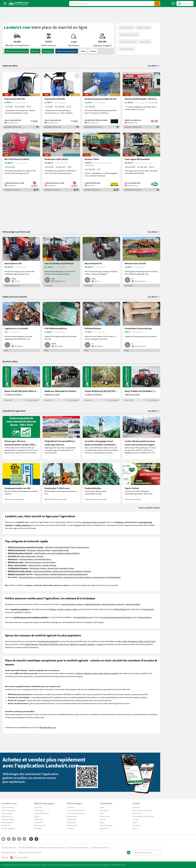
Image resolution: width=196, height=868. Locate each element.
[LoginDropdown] (185, 4)
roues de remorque (49, 565)
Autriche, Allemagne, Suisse (87, 673)
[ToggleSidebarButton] (5, 4)
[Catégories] (31, 839)
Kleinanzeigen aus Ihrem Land (16, 232)
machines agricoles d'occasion (94, 522)
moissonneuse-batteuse (42, 571)
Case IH (147, 641)
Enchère (93, 51)
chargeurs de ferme (41, 574)
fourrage (120, 604)
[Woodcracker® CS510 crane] (61, 483)
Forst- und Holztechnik (76, 813)
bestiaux (53, 609)
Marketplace (48, 51)
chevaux (60, 609)
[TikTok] (19, 839)
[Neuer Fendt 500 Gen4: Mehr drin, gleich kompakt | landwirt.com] (21, 384)
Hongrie (107, 673)
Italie (101, 673)
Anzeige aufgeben (8, 828)
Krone (67, 644)
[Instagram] (9, 839)
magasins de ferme (109, 604)
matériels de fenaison (92, 604)
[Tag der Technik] (141, 483)
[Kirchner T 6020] (101, 162)
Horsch (101, 644)
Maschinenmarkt (8, 807)
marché (77, 525)
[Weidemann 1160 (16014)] (61, 162)
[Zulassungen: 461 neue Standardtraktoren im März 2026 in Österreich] (21, 438)
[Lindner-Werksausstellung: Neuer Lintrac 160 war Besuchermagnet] (141, 438)
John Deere (49, 547)
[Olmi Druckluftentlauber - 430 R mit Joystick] (141, 100)
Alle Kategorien (7, 822)
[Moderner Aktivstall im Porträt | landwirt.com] (61, 384)
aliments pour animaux (129, 35)
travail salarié (148, 609)
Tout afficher (154, 66)
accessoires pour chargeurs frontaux (49, 577)
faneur (48, 550)
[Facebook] (14, 839)
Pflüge (37, 816)
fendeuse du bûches (72, 553)
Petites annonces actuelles (15, 297)
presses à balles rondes (60, 550)
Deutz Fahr (54, 644)
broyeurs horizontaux (33, 562)
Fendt (57, 547)
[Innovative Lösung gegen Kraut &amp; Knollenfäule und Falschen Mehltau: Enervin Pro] (101, 438)
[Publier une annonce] (173, 4)
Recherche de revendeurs (67, 51)
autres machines (145, 617)
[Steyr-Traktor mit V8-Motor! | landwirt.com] (141, 384)
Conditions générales (99, 847)
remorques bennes (26, 559)
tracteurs (80, 604)
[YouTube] (3, 839)
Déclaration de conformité (29, 852)
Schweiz (136, 819)
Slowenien (136, 825)
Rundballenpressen (42, 813)
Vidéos (83, 51)
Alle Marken (6, 825)
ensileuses (87, 571)
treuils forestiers (40, 553)
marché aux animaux (128, 42)
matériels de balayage (58, 574)
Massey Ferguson (32, 644)
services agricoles (127, 49)
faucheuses (31, 550)
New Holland (65, 547)
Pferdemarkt (72, 819)
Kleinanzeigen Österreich (142, 810)
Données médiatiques (28, 847)
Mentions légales (9, 852)
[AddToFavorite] (37, 76)
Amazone (91, 644)
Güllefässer (39, 819)
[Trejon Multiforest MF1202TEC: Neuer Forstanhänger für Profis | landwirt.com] (101, 384)
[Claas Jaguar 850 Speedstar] (141, 162)
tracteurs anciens (83, 547)
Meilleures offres (10, 66)
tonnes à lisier (53, 568)
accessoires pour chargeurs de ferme (78, 577)
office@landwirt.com (48, 727)
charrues (40, 556)
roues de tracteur (35, 565)
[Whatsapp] (24, 839)
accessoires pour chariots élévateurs (107, 577)
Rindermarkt (72, 816)
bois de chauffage (133, 604)
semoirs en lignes (49, 562)
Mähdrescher (39, 810)
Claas (73, 547)
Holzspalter (39, 822)
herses (23, 556)
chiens (75, 609)
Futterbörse (71, 822)
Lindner (140, 641)
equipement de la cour (83, 617)
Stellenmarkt (72, 825)
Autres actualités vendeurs (150, 508)
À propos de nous (9, 847)
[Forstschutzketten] (101, 483)
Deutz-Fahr (104, 828)
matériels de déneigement (78, 574)
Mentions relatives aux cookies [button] (52, 847)
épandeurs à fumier (67, 568)
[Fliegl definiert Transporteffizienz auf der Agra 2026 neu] (61, 438)
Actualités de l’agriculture (14, 411)
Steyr (120, 641)
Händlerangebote (8, 810)
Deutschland (137, 813)
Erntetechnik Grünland (76, 810)
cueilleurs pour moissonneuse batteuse (67, 571)
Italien (135, 822)
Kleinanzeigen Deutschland (143, 816)
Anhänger (38, 828)
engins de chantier (68, 604)
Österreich (136, 807)
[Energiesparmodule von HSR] (21, 483)
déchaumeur (31, 556)
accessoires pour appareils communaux (117, 617)
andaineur (41, 550)
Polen (135, 828)
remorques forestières (55, 553)
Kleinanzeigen (7, 813)
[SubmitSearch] (157, 4)
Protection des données (78, 847)
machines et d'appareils (48, 641)
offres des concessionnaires (17, 51)
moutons (68, 609)
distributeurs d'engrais (38, 568)
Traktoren (38, 807)
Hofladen (71, 828)
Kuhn (61, 644)
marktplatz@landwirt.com (117, 865)
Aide (5, 857)
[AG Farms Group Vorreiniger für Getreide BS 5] (101, 100)
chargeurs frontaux (26, 577)
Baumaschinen (40, 825)
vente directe (145, 42)
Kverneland (82, 644)
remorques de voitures (42, 559)
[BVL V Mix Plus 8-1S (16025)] (21, 162)
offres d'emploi (120, 609)
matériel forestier (144, 28)
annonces (35, 51)
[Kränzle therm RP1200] (21, 100)
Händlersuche (7, 816)
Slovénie (114, 673)
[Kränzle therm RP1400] (61, 100)
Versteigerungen (8, 819)
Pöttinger (73, 644)
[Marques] (36, 839)
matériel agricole (127, 28)
